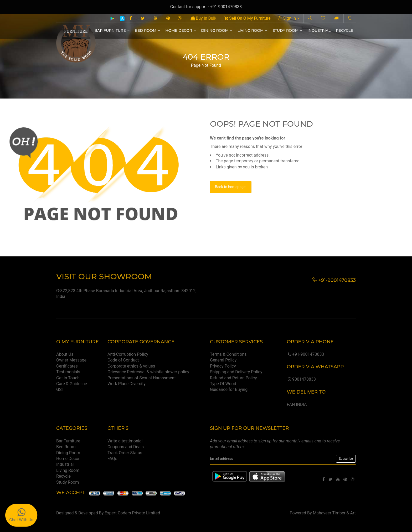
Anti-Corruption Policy (128, 354)
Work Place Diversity (127, 384)
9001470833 (301, 379)
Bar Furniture (112, 30)
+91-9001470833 (305, 354)
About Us (65, 354)
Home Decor (181, 30)
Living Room (253, 30)
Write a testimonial (125, 441)
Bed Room (147, 30)
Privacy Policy (223, 366)
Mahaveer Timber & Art (334, 513)
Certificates (67, 366)
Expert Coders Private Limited (132, 513)
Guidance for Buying (229, 389)
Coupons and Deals (126, 447)
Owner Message (71, 360)
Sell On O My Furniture (247, 18)
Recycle (344, 30)
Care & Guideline (72, 384)
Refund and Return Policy (233, 378)
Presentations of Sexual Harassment (142, 378)
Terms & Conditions (228, 354)
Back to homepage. (231, 187)
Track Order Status (125, 453)
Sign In (289, 18)
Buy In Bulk (203, 18)
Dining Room (217, 30)
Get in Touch (68, 378)
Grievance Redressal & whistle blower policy (148, 372)
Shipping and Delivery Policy (236, 372)
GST (60, 389)
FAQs (112, 459)
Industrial (319, 30)
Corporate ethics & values (131, 366)
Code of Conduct (123, 360)
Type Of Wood (223, 384)
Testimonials (68, 372)
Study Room (287, 30)
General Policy (223, 360)
